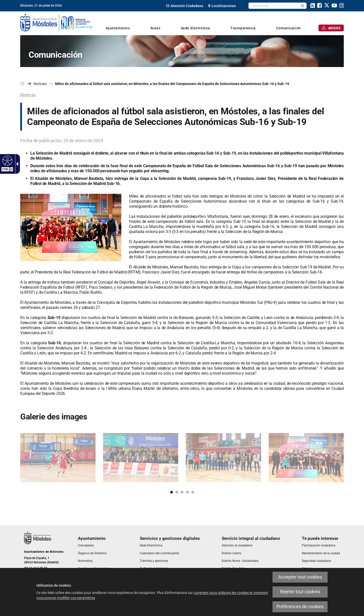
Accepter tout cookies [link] (300, 577)
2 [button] (177, 492)
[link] (7, 160)
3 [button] (182, 492)
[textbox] (274, 6)
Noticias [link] (40, 84)
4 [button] (187, 492)
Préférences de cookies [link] (300, 607)
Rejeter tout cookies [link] (300, 592)
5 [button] (193, 492)
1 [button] (172, 492)
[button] (303, 6)
